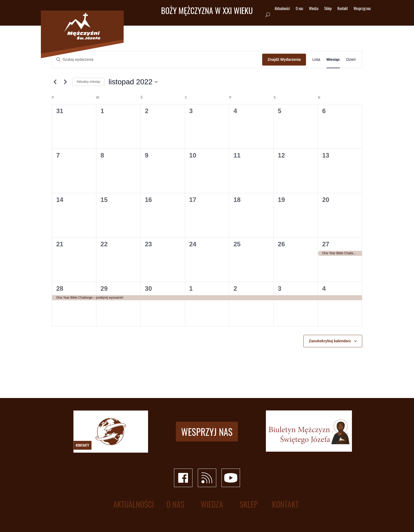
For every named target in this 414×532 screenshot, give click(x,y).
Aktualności (282, 9)
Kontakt (343, 9)
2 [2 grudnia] (235, 288)
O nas (299, 9)
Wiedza (314, 9)
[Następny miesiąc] (65, 82)
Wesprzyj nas (362, 9)
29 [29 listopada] (104, 288)
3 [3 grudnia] (279, 288)
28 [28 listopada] (60, 288)
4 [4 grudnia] (324, 288)
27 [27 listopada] (326, 244)
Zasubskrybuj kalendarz (330, 341)
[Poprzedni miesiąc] (55, 82)
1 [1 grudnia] (191, 288)
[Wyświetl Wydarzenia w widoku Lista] (316, 60)
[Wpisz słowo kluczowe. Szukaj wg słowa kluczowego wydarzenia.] (157, 60)
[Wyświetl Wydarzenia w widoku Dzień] (351, 60)
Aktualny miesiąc (88, 82)
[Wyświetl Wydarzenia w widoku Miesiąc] (333, 60)
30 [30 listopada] (149, 288)
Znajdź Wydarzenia (284, 59)
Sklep (328, 9)
